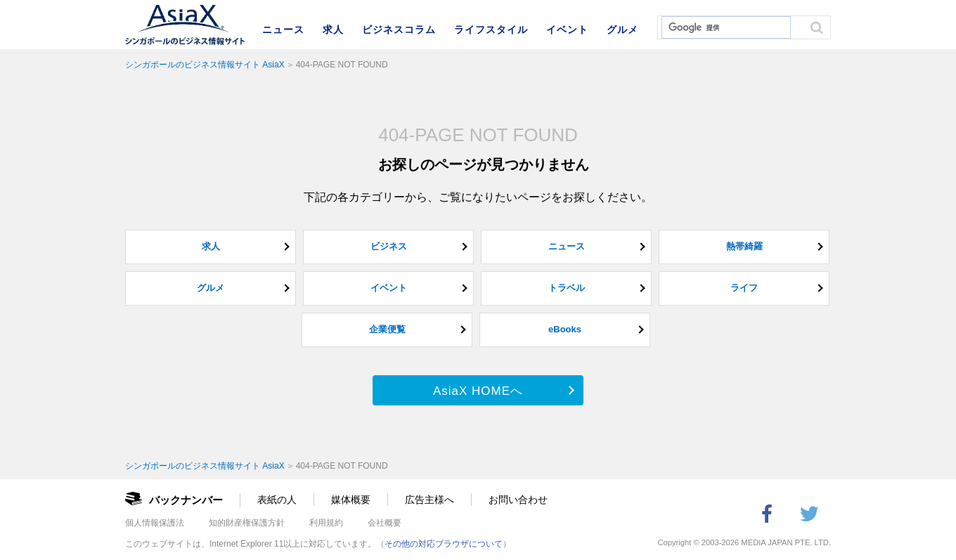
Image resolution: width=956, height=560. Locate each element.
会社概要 (385, 523)
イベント (567, 30)
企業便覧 (387, 329)
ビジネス (389, 246)
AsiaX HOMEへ (478, 391)
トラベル (567, 288)
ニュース (283, 30)
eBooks (565, 329)
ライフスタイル (491, 30)
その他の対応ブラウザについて (444, 544)
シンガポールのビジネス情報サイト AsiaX (205, 65)
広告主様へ (429, 500)
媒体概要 (351, 500)
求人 (333, 30)
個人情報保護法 (155, 523)
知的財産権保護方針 (247, 523)
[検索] (725, 27)
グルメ (622, 30)
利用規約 (326, 523)
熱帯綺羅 (744, 246)
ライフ (744, 288)
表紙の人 (277, 500)
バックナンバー (186, 500)
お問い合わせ (518, 500)
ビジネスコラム (399, 30)
